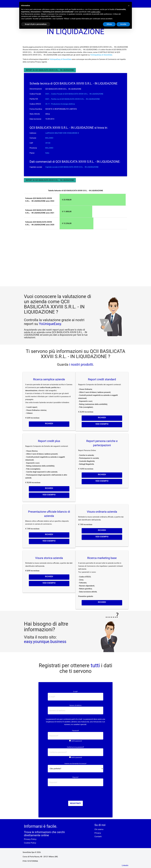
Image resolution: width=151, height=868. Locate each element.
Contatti (98, 836)
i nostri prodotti (81, 364)
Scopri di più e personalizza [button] (36, 24)
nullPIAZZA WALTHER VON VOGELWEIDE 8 (62, 133)
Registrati (75, 803)
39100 (48, 143)
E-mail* (75, 692)
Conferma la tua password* (76, 747)
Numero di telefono (75, 705)
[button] (129, 6)
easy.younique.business (45, 642)
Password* (75, 731)
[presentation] (75, 794)
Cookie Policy (30, 843)
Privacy (98, 833)
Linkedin (125, 865)
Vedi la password (76, 741)
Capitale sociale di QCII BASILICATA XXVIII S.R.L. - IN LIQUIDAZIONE (72, 167)
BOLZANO (49, 138)
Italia (47, 153)
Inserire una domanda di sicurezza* (76, 764)
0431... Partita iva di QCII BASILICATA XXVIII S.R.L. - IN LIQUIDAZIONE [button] (73, 99)
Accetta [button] (123, 24)
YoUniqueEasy (50, 324)
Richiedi (49, 424)
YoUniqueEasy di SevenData (101, 55)
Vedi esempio (102, 424)
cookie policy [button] (96, 12)
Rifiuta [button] (109, 24)
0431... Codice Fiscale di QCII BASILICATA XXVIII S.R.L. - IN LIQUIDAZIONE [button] (74, 94)
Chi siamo (99, 829)
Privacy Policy (30, 839)
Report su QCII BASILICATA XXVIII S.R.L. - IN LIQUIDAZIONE (50, 70)
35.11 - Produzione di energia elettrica (60, 104)
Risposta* (76, 777)
